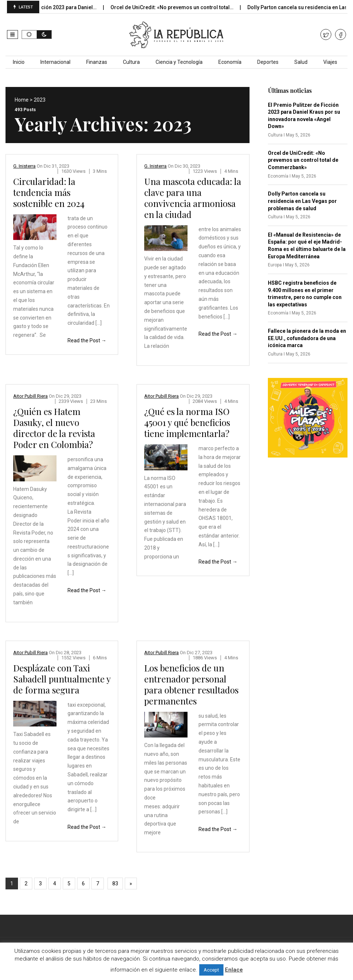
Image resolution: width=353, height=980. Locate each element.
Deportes (268, 62)
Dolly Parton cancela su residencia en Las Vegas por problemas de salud (302, 201)
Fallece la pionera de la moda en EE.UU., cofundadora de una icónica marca (307, 338)
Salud (301, 62)
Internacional (55, 62)
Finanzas (97, 62)
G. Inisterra (24, 166)
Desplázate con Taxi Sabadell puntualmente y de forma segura (62, 679)
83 (115, 884)
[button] (12, 34)
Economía (230, 62)
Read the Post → (87, 340)
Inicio (19, 62)
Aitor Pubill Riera (30, 396)
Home (22, 100)
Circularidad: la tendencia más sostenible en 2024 (49, 192)
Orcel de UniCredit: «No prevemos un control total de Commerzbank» (303, 160)
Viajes (330, 62)
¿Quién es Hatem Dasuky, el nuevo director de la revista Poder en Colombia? (54, 428)
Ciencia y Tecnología (179, 62)
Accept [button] (211, 970)
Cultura (131, 62)
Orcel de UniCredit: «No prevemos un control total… (182, 7)
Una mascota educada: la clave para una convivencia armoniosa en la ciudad (193, 198)
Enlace (234, 970)
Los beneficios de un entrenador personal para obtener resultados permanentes (191, 684)
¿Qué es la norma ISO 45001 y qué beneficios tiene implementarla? (187, 422)
